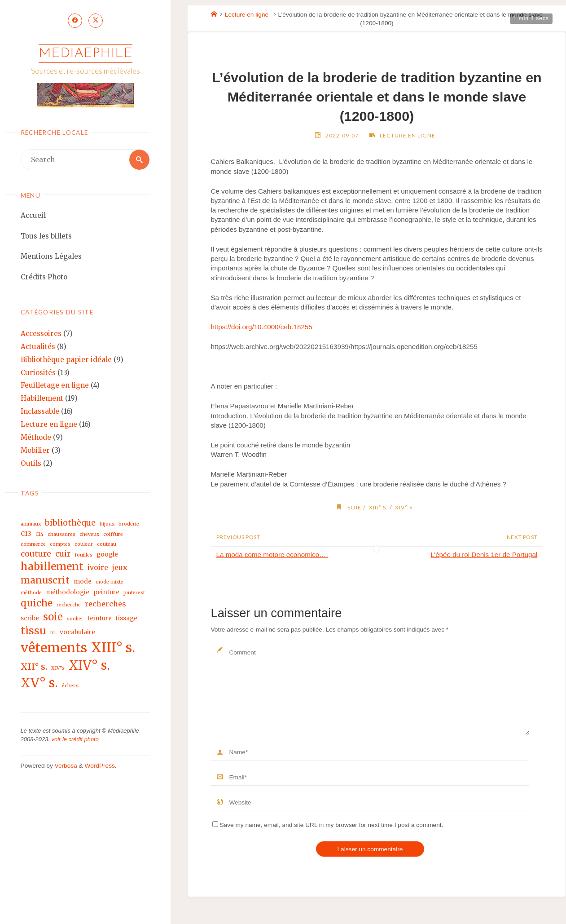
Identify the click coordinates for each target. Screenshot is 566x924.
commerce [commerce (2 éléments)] (33, 545)
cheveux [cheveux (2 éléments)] (89, 535)
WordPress (99, 766)
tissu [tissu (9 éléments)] (33, 631)
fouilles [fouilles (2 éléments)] (83, 555)
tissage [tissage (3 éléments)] (127, 618)
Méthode (36, 438)
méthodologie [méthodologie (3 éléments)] (68, 592)
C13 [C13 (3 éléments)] (26, 534)
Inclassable (40, 412)
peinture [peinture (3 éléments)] (106, 592)
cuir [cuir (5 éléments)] (63, 554)
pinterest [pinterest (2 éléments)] (134, 593)
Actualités (38, 347)
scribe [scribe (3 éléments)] (30, 618)
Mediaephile (86, 54)
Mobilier (35, 450)
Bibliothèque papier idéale (66, 360)
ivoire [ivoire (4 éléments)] (98, 568)
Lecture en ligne (49, 425)
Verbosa (65, 766)
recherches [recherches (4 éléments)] (105, 604)
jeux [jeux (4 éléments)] (120, 568)
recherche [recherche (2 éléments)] (69, 605)
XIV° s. (405, 507)
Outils (31, 463)
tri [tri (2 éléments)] (53, 633)
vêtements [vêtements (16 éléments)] (54, 648)
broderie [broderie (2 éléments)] (129, 524)
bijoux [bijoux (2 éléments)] (107, 524)
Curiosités (38, 373)
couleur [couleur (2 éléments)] (84, 545)
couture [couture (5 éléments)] (36, 554)
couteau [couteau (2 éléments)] (107, 545)
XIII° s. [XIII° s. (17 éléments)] (113, 648)
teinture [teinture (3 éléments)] (100, 618)
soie (354, 507)
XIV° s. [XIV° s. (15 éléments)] (89, 665)
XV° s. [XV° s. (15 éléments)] (39, 683)
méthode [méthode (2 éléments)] (31, 593)
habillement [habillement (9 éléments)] (52, 567)
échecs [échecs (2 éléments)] (70, 686)
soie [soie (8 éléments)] (53, 617)
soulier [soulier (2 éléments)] (75, 619)
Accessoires (41, 334)
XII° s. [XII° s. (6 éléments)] (34, 667)
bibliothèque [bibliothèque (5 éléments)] (70, 523)
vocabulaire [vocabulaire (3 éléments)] (77, 633)
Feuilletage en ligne (55, 386)
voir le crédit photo (75, 740)
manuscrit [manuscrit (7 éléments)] (45, 580)
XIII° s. (378, 507)
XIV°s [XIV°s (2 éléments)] (58, 668)
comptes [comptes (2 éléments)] (60, 545)
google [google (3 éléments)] (107, 555)
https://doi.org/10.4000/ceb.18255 (261, 327)
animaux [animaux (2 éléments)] (31, 524)
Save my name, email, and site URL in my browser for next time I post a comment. (328, 825)
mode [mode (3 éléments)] (83, 581)
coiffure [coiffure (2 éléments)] (113, 535)
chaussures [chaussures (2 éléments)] (61, 535)
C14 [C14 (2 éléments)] (39, 535)
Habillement (42, 399)
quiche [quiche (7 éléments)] (37, 603)
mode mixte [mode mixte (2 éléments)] (110, 582)
